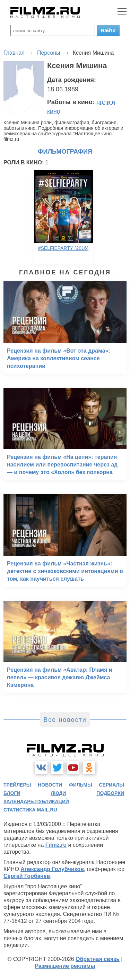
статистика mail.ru (30, 810)
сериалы (111, 785)
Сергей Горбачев (27, 876)
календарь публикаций (36, 801)
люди (58, 793)
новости (50, 785)
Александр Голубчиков (52, 869)
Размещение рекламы (65, 966)
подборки (110, 793)
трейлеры (17, 785)
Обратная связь (98, 959)
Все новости (65, 720)
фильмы (81, 785)
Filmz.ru (56, 845)
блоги (12, 793)
